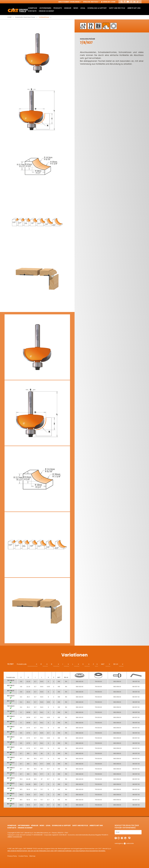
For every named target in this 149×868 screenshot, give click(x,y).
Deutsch (95, 2)
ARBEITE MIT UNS (134, 8)
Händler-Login (108, 2)
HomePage (33, 8)
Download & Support (97, 8)
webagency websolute (124, 843)
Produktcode (22, 664)
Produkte (58, 8)
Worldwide (75, 2)
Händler (68, 8)
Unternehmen (45, 8)
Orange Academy (46, 11)
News (76, 8)
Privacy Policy (12, 856)
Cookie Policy (23, 856)
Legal (83, 8)
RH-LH (116, 664)
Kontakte (32, 11)
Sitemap (32, 856)
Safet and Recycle (117, 8)
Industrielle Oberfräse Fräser (25, 17)
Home (10, 17)
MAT (103, 664)
